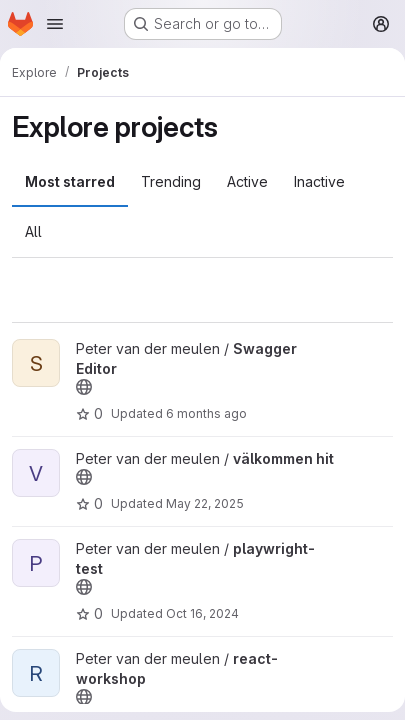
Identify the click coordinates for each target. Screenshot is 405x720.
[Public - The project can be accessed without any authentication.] (84, 387)
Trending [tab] (171, 181)
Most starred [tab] (70, 181)
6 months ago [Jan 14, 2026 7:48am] (206, 413)
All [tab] (33, 231)
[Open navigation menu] (55, 24)
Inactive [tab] (319, 181)
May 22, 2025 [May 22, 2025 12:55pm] (205, 503)
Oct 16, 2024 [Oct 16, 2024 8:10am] (202, 613)
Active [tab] (247, 181)
